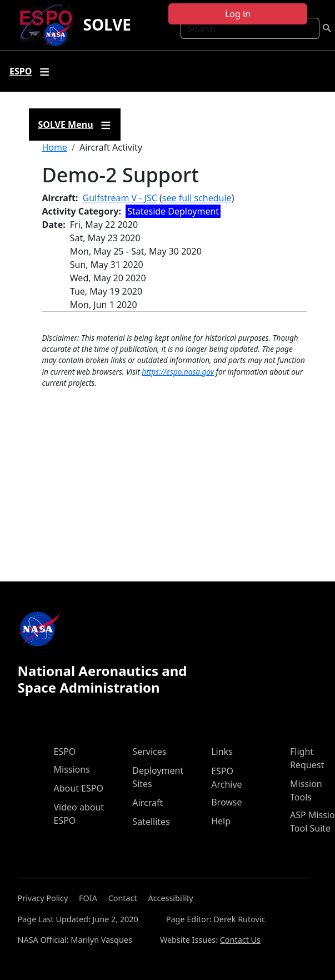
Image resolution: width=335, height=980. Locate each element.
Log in (238, 14)
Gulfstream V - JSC (120, 198)
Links (222, 752)
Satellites (151, 822)
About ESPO (79, 788)
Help (221, 821)
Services (149, 752)
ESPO (65, 752)
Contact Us (240, 940)
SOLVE (107, 24)
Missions (72, 769)
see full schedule (197, 198)
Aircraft (147, 803)
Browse (226, 802)
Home (55, 147)
